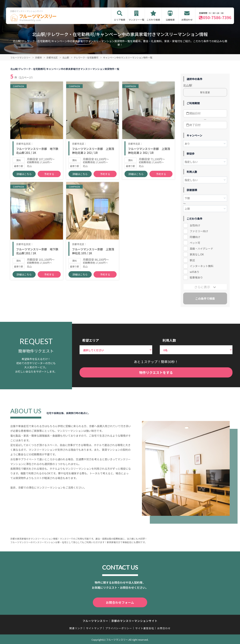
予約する (49, 176)
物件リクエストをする (156, 372)
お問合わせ (187, 20)
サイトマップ (94, 627)
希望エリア (91, 340)
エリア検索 (120, 20)
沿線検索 (170, 20)
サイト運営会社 (145, 627)
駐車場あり (196, 277)
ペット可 (195, 243)
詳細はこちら (24, 176)
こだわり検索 (153, 20)
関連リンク (76, 627)
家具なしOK (197, 254)
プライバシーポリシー (119, 627)
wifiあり (195, 272)
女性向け (195, 225)
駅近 (192, 260)
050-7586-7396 (217, 17)
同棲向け (195, 237)
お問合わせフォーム (120, 602)
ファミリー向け (199, 231)
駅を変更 (205, 92)
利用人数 (169, 340)
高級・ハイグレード (201, 249)
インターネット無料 (202, 266)
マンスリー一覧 (136, 20)
